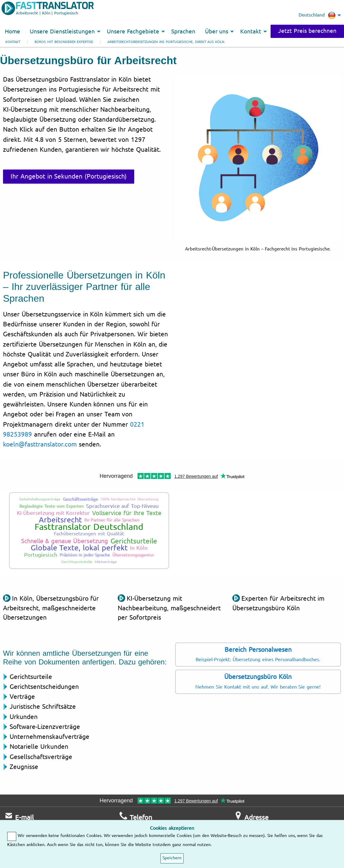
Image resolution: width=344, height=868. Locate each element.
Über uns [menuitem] (217, 32)
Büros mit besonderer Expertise (64, 42)
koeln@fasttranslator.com (40, 444)
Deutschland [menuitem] (317, 15)
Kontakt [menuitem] (251, 32)
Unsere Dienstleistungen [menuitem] (62, 32)
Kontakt (13, 42)
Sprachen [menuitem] (183, 32)
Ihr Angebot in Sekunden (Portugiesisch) (69, 176)
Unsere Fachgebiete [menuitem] (133, 32)
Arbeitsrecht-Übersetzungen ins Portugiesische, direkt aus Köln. (166, 42)
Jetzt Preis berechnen (307, 31)
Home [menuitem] (12, 32)
